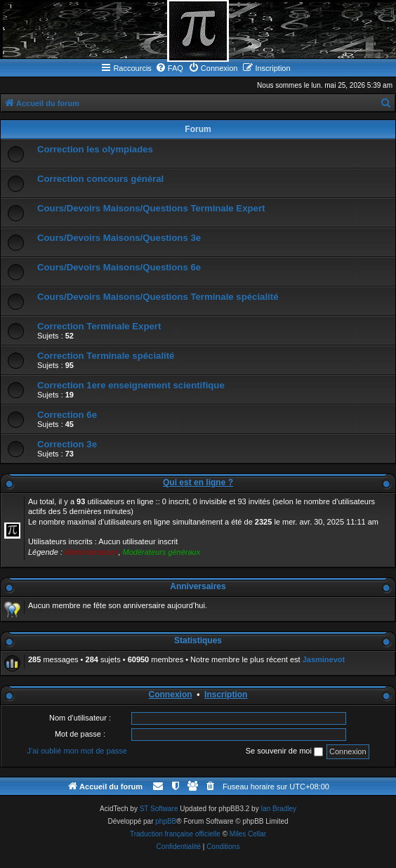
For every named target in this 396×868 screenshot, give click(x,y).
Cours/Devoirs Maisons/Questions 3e (119, 238)
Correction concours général (100, 179)
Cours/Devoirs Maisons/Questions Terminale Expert (151, 208)
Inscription (226, 695)
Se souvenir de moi (284, 751)
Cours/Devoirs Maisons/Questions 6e (119, 267)
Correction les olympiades (95, 149)
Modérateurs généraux (162, 552)
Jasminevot (324, 659)
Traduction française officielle (175, 834)
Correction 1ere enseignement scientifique (131, 385)
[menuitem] (169, 68)
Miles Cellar (248, 834)
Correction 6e (67, 415)
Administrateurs (91, 552)
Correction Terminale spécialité (106, 356)
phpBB (166, 821)
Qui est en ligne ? (198, 482)
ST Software (159, 809)
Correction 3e (67, 444)
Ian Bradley (278, 809)
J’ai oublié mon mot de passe (77, 751)
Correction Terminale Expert (99, 326)
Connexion (171, 695)
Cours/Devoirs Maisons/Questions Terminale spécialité (158, 297)
